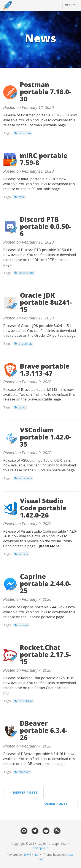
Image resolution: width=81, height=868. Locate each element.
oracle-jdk (25, 344)
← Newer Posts (23, 792)
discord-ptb (26, 273)
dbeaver (24, 772)
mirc (21, 197)
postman (25, 133)
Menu (71, 6)
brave (22, 407)
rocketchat (26, 701)
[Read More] (50, 546)
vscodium (25, 478)
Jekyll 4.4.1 (31, 855)
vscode (23, 554)
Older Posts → (58, 804)
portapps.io (40, 848)
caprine (24, 625)
